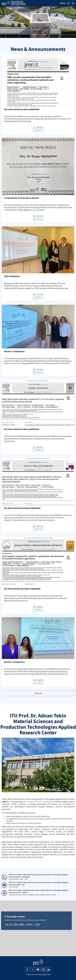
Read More (38, 130)
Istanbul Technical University (37, 802)
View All (38, 693)
